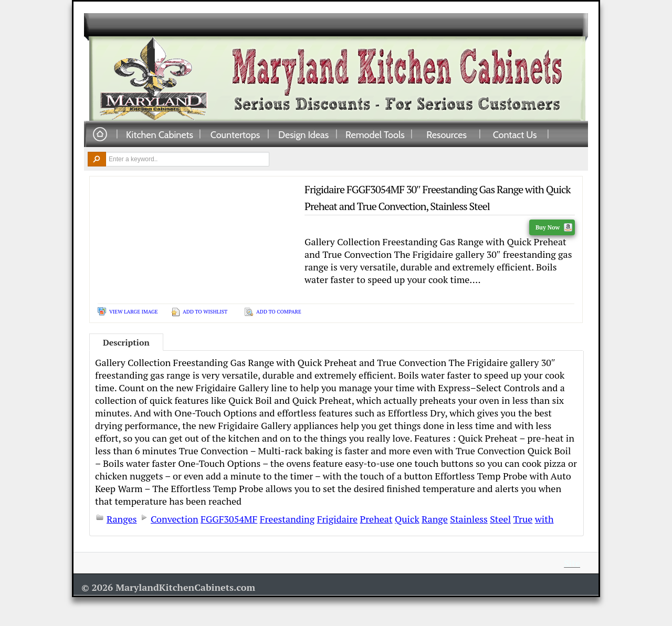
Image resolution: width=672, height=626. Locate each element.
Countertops (235, 134)
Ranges (122, 519)
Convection (175, 519)
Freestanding (287, 519)
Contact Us (515, 134)
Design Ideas (303, 134)
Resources (447, 134)
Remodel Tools (375, 134)
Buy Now (554, 227)
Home (100, 135)
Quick (407, 519)
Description (126, 342)
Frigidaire (337, 519)
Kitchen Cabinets (160, 134)
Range (435, 519)
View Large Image (134, 312)
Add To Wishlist (205, 312)
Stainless (469, 519)
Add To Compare (279, 312)
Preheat (376, 519)
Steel (500, 519)
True (523, 519)
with (544, 519)
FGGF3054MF (229, 519)
